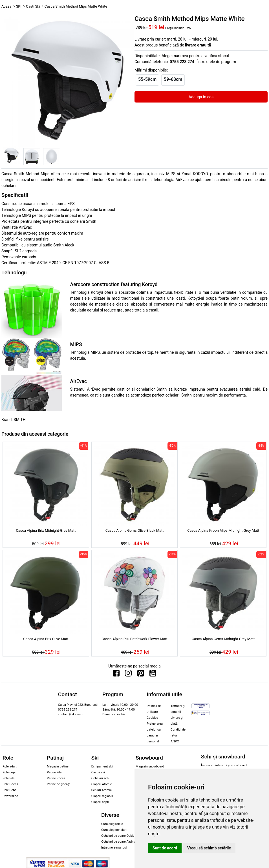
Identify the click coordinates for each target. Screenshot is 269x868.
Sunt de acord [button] (165, 848)
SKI (19, 6)
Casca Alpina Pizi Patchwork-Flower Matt (134, 639)
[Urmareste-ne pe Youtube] (153, 675)
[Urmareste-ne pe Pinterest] (141, 675)
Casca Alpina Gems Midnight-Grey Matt (223, 639)
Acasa (6, 6)
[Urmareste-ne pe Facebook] (116, 675)
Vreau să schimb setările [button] (209, 848)
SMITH (20, 420)
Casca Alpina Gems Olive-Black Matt (135, 530)
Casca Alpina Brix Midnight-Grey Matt (46, 530)
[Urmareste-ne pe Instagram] (128, 675)
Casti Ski (33, 6)
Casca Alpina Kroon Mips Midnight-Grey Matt (223, 530)
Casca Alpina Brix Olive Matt (46, 639)
